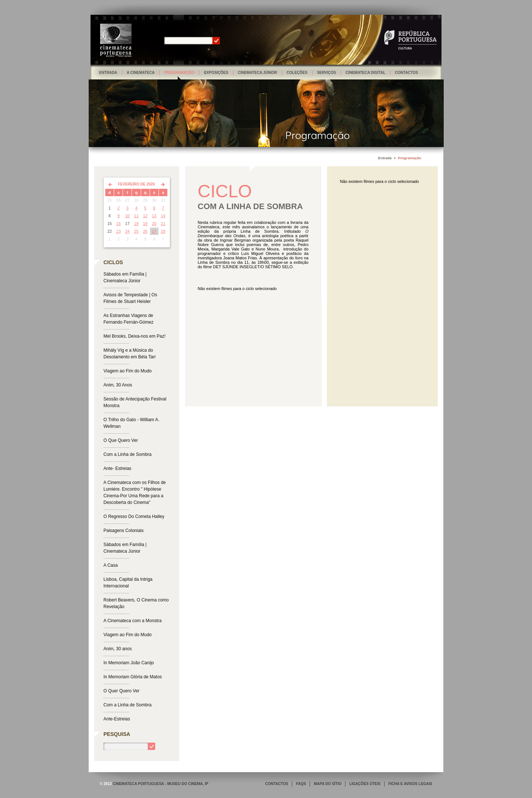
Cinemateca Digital (365, 73)
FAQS (301, 784)
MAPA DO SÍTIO (328, 784)
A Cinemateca (141, 73)
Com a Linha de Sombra (127, 454)
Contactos (406, 73)
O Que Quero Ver (121, 440)
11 (136, 216)
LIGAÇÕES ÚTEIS (365, 784)
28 (163, 231)
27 (154, 231)
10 (127, 216)
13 (154, 216)
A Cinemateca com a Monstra (132, 621)
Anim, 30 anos (118, 649)
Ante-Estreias (117, 719)
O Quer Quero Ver (121, 691)
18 (136, 224)
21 (163, 224)
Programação (179, 73)
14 (163, 216)
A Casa (111, 565)
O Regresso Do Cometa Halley (134, 516)
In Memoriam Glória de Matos (133, 677)
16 (119, 224)
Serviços (327, 73)
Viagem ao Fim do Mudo (128, 371)
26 (145, 231)
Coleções (297, 73)
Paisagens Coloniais (124, 531)
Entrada (108, 73)
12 (145, 216)
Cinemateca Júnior (258, 73)
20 (154, 224)
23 (119, 231)
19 (145, 224)
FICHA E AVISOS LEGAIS (410, 784)
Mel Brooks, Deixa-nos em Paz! (134, 336)
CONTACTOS (277, 784)
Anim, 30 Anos (118, 385)
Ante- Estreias (117, 468)
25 (136, 231)
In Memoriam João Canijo (129, 663)
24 (127, 231)
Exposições (216, 73)
